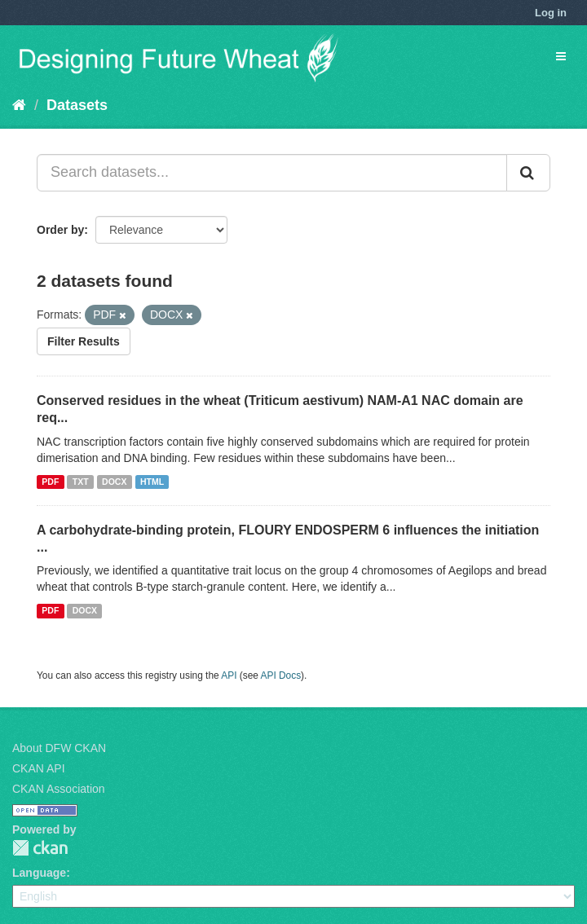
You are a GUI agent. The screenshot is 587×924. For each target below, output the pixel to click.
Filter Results (84, 341)
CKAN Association (59, 789)
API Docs (281, 675)
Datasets (77, 105)
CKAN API (39, 768)
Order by (60, 230)
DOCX (114, 482)
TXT (81, 482)
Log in (551, 13)
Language (39, 873)
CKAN (40, 848)
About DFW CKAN (59, 748)
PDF (50, 482)
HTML (152, 482)
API (229, 675)
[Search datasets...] (272, 173)
